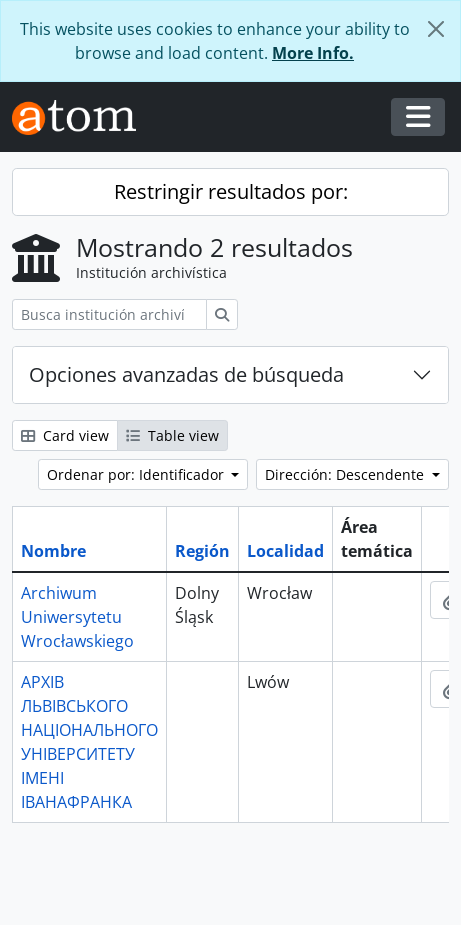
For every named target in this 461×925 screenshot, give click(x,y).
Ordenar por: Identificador (137, 474)
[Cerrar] (436, 29)
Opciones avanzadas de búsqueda (186, 374)
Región (202, 551)
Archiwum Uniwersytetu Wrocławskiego (77, 617)
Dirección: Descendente (346, 474)
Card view (65, 435)
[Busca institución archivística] (109, 314)
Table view (172, 435)
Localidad (285, 551)
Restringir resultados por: (231, 191)
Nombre (53, 551)
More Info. (313, 53)
